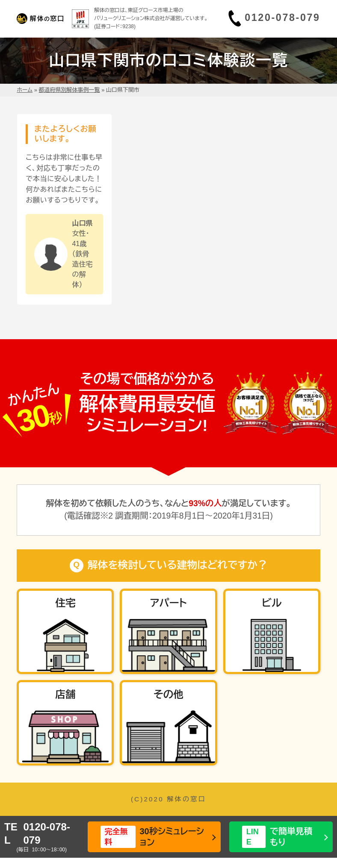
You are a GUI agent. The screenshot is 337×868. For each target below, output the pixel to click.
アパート (168, 603)
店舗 (65, 695)
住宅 (65, 603)
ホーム (25, 90)
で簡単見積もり (277, 837)
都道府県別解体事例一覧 (69, 90)
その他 (168, 695)
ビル (272, 603)
